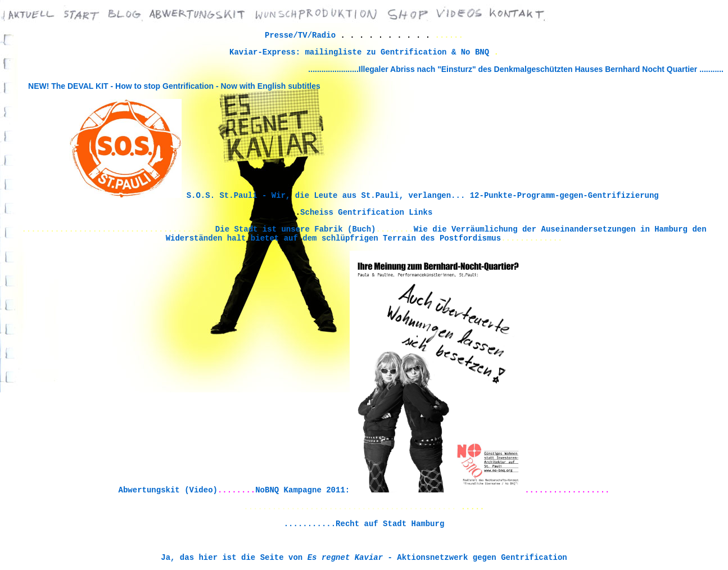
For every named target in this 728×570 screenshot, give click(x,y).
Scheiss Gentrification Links (366, 212)
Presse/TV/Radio (300, 35)
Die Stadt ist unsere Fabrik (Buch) (296, 229)
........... (711, 69)
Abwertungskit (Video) (168, 490)
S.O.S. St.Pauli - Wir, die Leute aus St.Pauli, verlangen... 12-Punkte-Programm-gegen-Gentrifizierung (423, 196)
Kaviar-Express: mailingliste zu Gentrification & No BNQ (361, 52)
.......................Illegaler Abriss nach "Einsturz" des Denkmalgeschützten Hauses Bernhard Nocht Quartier (504, 69)
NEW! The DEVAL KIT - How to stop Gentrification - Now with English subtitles (174, 86)
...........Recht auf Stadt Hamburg (364, 524)
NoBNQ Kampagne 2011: (302, 490)
